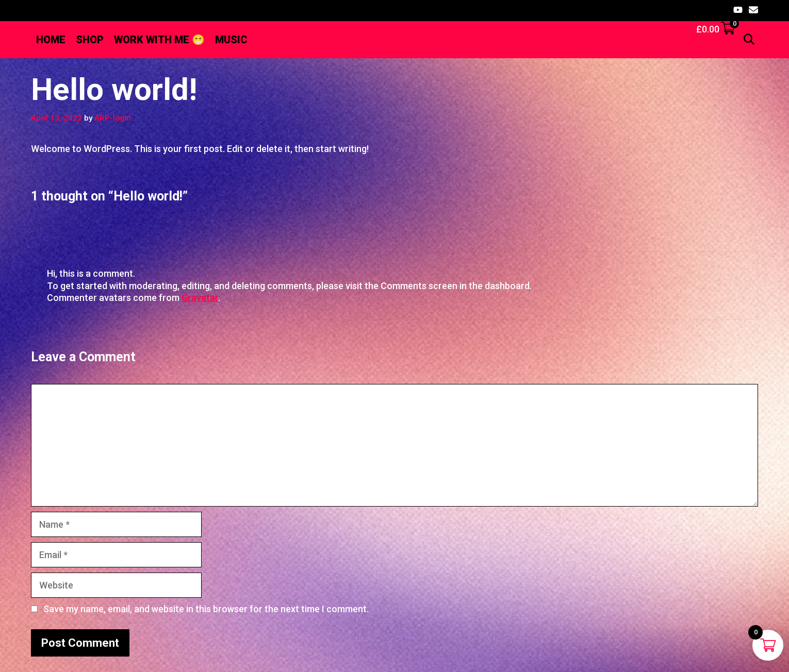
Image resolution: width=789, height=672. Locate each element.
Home (51, 40)
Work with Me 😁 (159, 40)
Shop (90, 40)
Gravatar (200, 298)
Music (231, 40)
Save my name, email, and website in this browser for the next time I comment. (206, 609)
